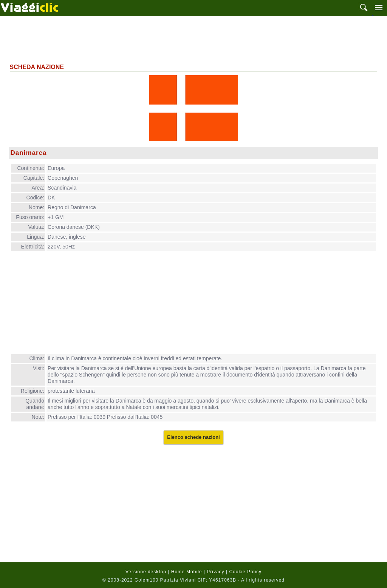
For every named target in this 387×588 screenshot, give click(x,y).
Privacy (215, 572)
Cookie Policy (245, 572)
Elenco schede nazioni (193, 437)
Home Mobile (187, 572)
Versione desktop (146, 572)
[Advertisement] (193, 39)
